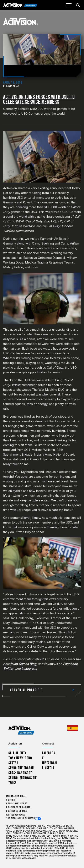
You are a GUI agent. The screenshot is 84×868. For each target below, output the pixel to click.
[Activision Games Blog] (20, 5)
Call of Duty (17, 753)
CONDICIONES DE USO (17, 804)
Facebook (49, 753)
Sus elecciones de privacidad (22, 819)
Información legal (16, 796)
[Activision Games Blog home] (21, 730)
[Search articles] (78, 5)
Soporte (11, 800)
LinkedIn (48, 768)
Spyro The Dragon (21, 768)
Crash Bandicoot (20, 773)
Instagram (49, 763)
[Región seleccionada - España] (73, 728)
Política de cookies (17, 811)
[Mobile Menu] (69, 5)
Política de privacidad (18, 807)
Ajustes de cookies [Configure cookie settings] (16, 815)
